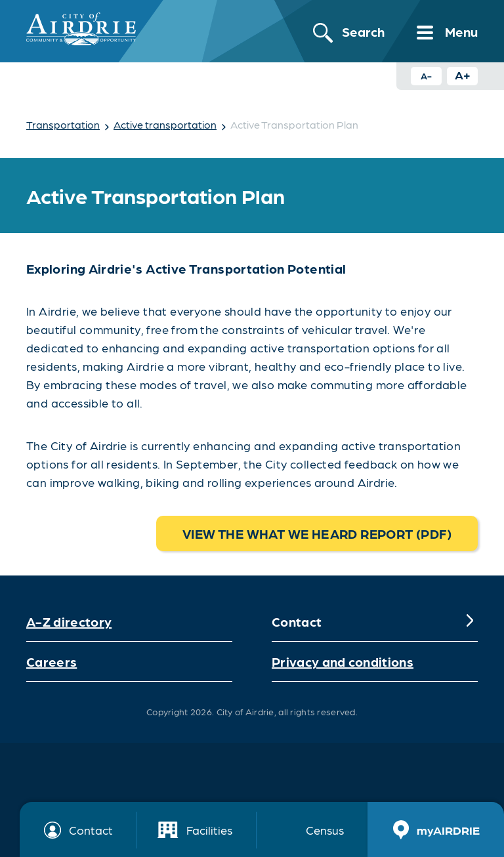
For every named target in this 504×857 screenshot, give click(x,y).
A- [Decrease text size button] (426, 75)
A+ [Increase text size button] (463, 74)
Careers (52, 661)
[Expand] (470, 621)
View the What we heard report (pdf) (317, 533)
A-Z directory (69, 621)
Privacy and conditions (343, 661)
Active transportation (165, 124)
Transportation (63, 124)
